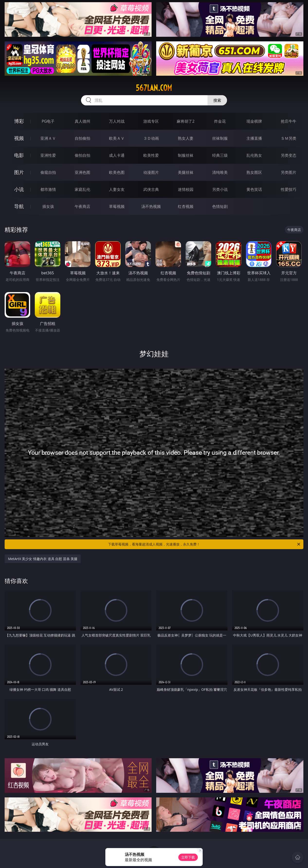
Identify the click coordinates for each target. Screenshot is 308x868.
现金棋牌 (254, 121)
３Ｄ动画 (151, 138)
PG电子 (48, 121)
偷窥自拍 (48, 172)
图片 (19, 172)
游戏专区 (151, 121)
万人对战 (117, 121)
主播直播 (254, 138)
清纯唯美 (220, 172)
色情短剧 (220, 206)
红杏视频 (186, 206)
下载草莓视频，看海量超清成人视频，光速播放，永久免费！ (204, 544)
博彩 (19, 121)
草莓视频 (117, 206)
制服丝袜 (186, 155)
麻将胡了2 (186, 121)
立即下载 (188, 857)
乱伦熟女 (254, 155)
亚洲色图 (82, 172)
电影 (19, 155)
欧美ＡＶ (117, 138)
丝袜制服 (220, 138)
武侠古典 (151, 189)
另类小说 (220, 189)
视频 (19, 138)
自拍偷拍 (82, 138)
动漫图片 (151, 172)
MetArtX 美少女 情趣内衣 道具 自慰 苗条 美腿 (43, 559)
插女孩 (48, 206)
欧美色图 (117, 172)
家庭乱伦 (82, 189)
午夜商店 (82, 206)
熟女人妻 (186, 138)
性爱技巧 (289, 189)
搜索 (217, 100)
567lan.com (154, 88)
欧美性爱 (151, 155)
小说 (19, 189)
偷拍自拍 (82, 155)
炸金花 (220, 121)
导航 (19, 206)
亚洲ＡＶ (48, 138)
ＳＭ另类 (289, 138)
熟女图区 (254, 172)
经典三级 (220, 155)
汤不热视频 (151, 206)
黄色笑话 (254, 189)
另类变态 (289, 155)
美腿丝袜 (186, 172)
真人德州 (82, 121)
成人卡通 (117, 155)
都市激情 (48, 189)
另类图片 (289, 172)
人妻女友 (117, 189)
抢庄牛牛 (289, 121)
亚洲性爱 (48, 155)
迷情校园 (186, 189)
